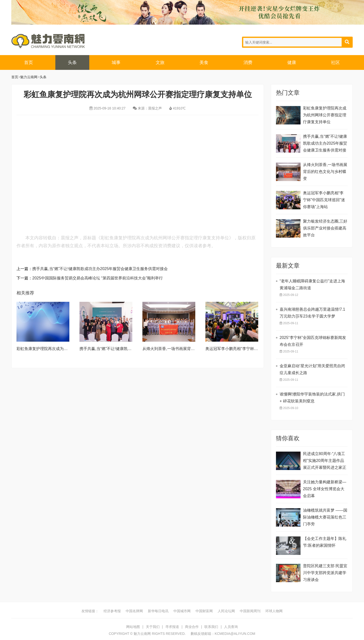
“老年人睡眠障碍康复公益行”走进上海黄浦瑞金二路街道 (312, 284)
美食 (204, 62)
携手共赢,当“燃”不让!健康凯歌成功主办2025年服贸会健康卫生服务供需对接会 (100, 269)
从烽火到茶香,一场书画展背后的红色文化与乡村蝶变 (188, 349)
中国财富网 (204, 611)
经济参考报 (112, 611)
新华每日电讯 (158, 611)
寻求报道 (172, 627)
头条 (72, 62)
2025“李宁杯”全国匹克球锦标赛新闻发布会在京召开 (313, 341)
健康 (292, 62)
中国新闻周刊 (250, 611)
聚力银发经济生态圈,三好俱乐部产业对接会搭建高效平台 (325, 228)
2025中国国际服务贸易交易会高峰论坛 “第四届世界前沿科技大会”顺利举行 (98, 278)
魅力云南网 (48, 41)
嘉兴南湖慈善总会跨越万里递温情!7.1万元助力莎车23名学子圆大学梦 (312, 313)
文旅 (160, 62)
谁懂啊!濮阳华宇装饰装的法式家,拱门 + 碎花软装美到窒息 (312, 398)
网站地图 (133, 627)
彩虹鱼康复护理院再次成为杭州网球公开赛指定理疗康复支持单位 (325, 115)
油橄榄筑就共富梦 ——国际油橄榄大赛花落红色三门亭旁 (325, 517)
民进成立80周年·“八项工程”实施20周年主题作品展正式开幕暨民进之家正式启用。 (325, 461)
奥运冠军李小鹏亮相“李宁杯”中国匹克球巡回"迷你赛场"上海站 (324, 200)
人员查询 (231, 627)
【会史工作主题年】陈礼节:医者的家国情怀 (325, 542)
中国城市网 (182, 611)
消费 (248, 62)
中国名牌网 (134, 611)
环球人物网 (274, 611)
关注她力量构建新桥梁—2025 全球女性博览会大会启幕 (325, 489)
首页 (29, 62)
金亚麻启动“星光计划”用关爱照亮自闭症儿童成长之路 (312, 369)
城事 (116, 62)
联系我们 (211, 627)
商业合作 (192, 627)
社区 (335, 62)
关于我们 (153, 627)
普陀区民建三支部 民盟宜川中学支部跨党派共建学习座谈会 (325, 573)
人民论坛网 (226, 611)
